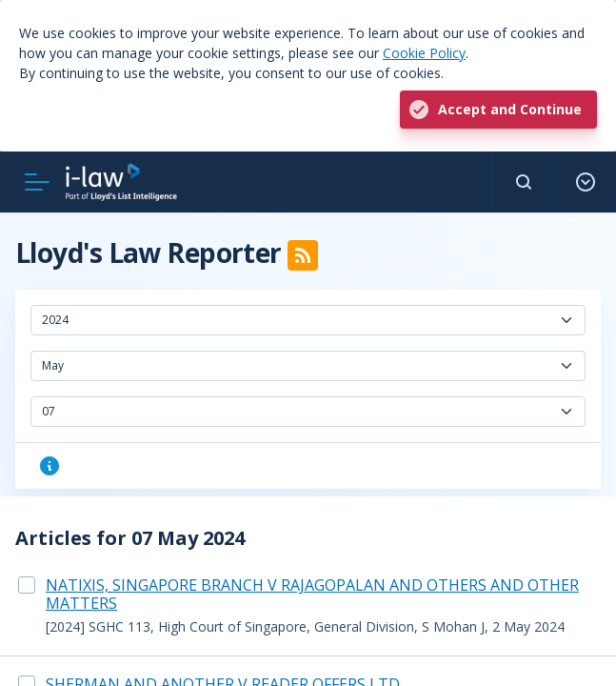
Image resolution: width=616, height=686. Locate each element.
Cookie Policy (424, 53)
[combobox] (308, 320)
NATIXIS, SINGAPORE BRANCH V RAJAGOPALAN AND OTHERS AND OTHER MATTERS (312, 594)
